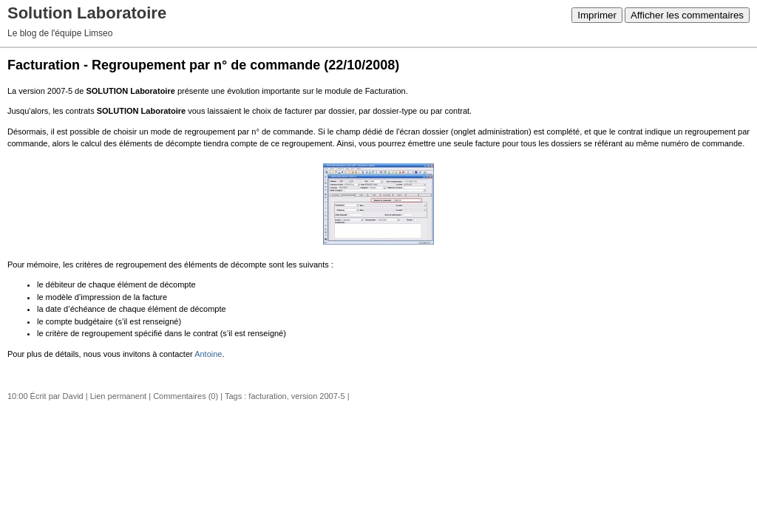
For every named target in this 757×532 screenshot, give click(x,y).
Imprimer (597, 15)
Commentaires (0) (186, 396)
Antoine (208, 354)
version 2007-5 (318, 396)
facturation (267, 396)
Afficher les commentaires (687, 15)
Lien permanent (118, 396)
